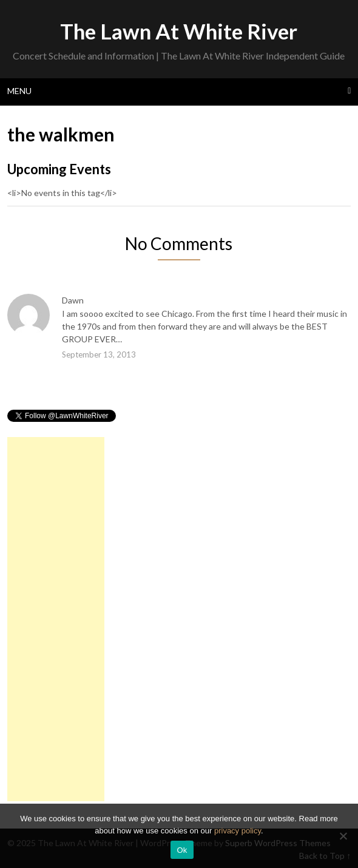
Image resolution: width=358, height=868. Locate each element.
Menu (19, 91)
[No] (343, 836)
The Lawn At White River (179, 31)
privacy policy (238, 831)
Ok (182, 850)
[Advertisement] (56, 619)
